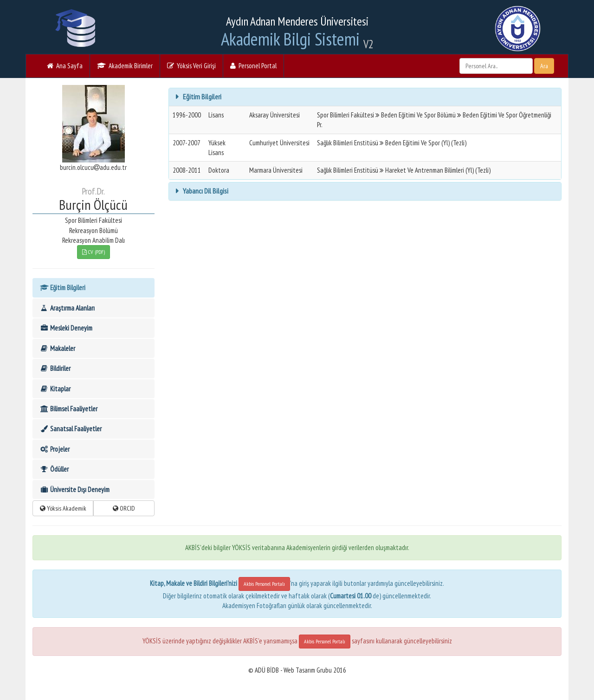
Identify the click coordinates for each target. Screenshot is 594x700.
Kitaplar (55, 389)
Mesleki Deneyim (66, 328)
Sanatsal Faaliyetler (71, 429)
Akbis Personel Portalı (264, 584)
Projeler (55, 449)
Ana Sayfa (65, 66)
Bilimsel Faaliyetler (68, 409)
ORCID (124, 508)
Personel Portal (253, 66)
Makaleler (57, 348)
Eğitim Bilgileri (62, 288)
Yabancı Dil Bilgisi (205, 191)
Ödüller (54, 469)
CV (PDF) (94, 252)
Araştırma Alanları (67, 308)
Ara (544, 66)
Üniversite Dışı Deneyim (74, 489)
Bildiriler (55, 368)
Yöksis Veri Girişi (191, 66)
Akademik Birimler (125, 66)
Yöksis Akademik (63, 508)
